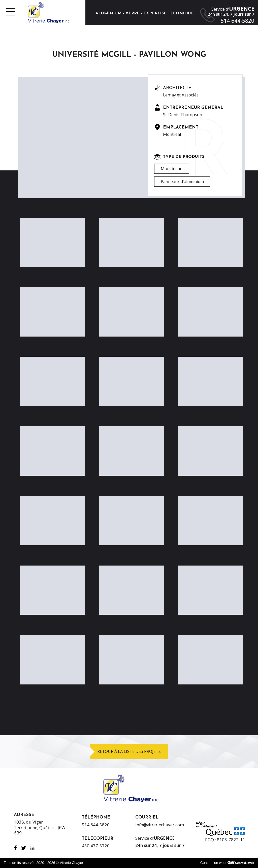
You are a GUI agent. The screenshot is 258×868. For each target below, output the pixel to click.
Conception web (213, 863)
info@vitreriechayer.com (160, 825)
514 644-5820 (96, 825)
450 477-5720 (96, 846)
